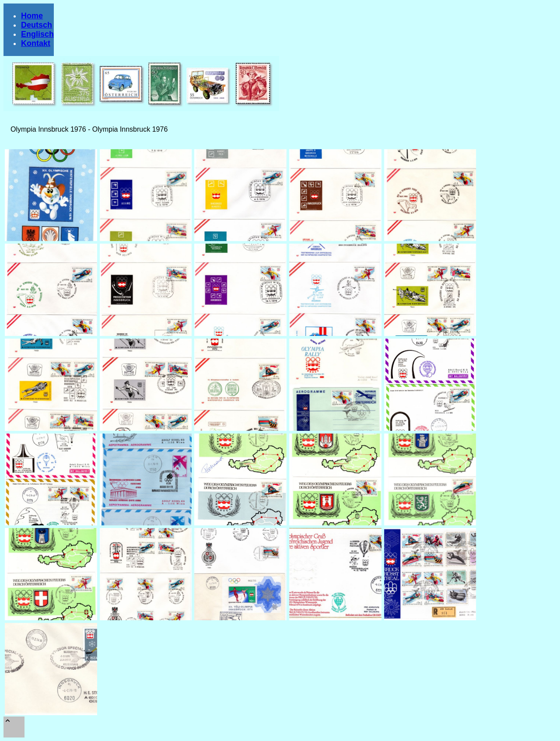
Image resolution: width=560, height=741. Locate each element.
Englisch (37, 34)
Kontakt (36, 43)
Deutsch (37, 25)
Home (32, 16)
